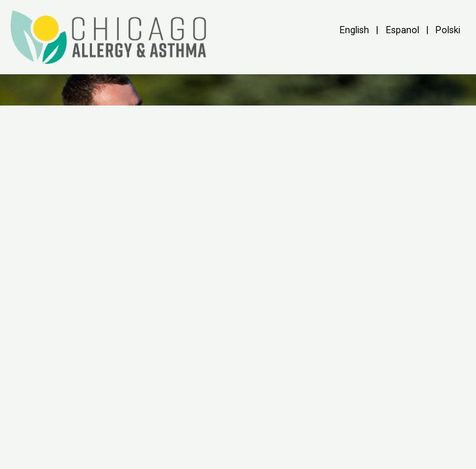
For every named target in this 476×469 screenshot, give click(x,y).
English (354, 30)
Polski (448, 30)
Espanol (403, 30)
